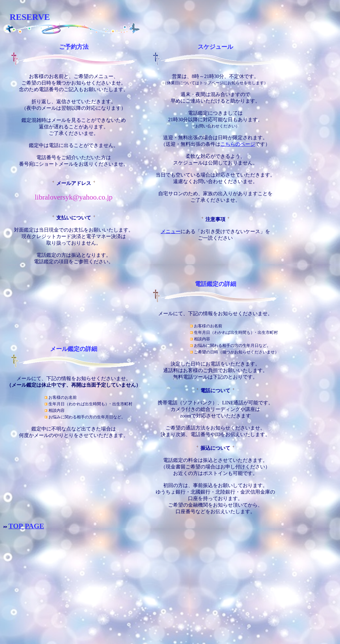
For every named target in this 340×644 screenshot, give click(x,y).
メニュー (171, 231)
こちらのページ (238, 144)
